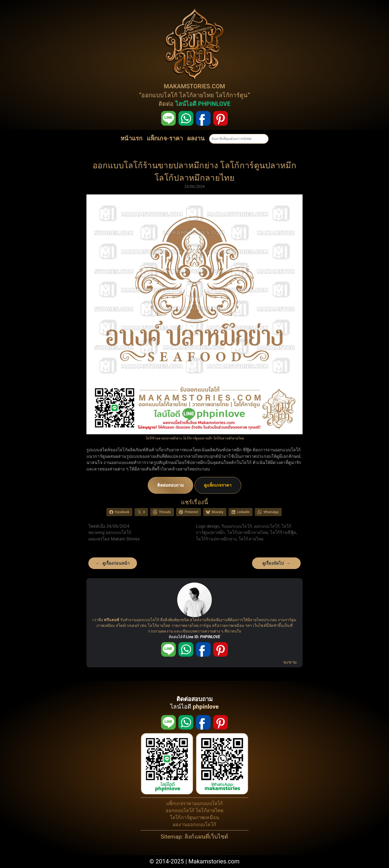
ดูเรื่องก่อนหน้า (116, 563)
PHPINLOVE (210, 637)
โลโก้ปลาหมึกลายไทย (248, 532)
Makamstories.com (214, 861)
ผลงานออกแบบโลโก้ (194, 825)
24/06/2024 (194, 187)
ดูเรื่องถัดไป (273, 563)
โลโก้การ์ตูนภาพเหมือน (194, 817)
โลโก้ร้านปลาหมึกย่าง (216, 539)
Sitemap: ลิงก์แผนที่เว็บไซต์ (194, 837)
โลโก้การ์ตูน (232, 95)
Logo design (208, 526)
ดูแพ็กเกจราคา (218, 485)
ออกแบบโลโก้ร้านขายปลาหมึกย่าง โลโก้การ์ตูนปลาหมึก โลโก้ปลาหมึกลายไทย (194, 172)
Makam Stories (125, 539)
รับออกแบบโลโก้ (237, 526)
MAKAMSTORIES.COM (195, 86)
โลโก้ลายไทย (197, 95)
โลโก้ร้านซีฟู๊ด (283, 532)
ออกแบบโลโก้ (159, 95)
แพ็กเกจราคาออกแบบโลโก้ (194, 803)
